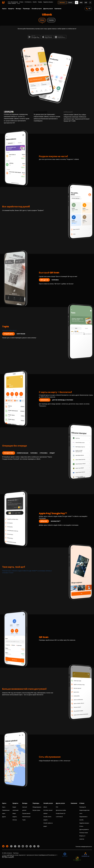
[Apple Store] (4, 846)
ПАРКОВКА (55, 280)
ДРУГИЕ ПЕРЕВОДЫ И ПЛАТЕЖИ (63, 400)
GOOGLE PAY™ (56, 521)
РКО (57, 807)
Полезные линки (84, 833)
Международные (37, 807)
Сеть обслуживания (13, 2)
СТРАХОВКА (44, 453)
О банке (21, 2)
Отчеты (81, 826)
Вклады (18, 9)
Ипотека (15, 820)
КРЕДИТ (52, 453)
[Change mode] (77, 2)
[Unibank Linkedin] (19, 846)
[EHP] (75, 855)
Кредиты (11, 9)
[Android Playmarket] (7, 846)
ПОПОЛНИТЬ (45, 400)
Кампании (58, 9)
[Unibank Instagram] (27, 846)
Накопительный (26, 817)
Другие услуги (48, 9)
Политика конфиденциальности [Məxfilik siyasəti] (84, 847)
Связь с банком (12, 3)
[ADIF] (65, 855)
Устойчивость (28, 2)
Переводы (26, 9)
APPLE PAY (44, 521)
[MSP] (77, 859)
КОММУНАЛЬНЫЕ (23, 453)
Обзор (42, 20)
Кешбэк (35, 2)
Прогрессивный (26, 813)
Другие (4, 817)
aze (86, 3)
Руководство (83, 807)
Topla (24, 820)
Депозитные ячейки (61, 810)
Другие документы (84, 829)
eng (81, 3)
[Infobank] (86, 855)
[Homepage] (3, 3)
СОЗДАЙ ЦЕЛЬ (8, 334)
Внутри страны (36, 810)
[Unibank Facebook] (12, 846)
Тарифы (40, 2)
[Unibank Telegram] (31, 846)
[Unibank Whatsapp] (35, 846)
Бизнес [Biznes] (70, 2)
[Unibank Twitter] (15, 846)
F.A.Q (18, 3)
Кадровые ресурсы (48, 2)
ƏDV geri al (44, 280)
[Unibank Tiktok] (38, 846)
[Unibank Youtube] (23, 846)
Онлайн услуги (37, 9)
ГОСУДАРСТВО (9, 453)
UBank (45, 807)
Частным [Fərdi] (62, 2)
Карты (4, 9)
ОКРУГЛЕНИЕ (21, 334)
